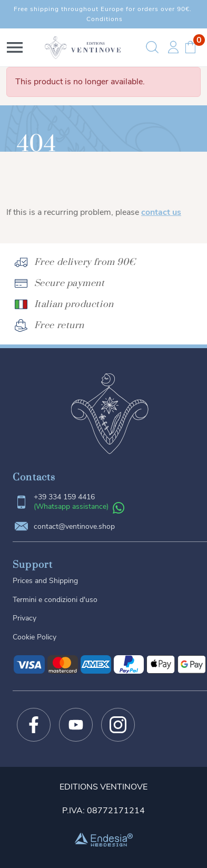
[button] (15, 47)
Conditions (105, 19)
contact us (161, 212)
